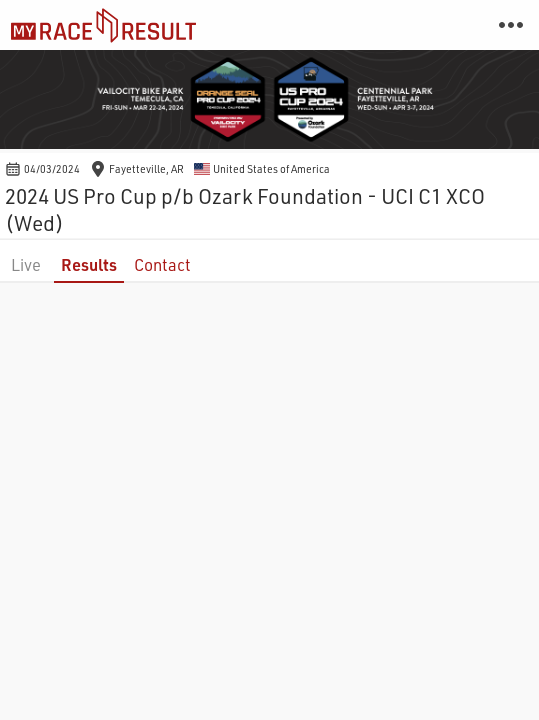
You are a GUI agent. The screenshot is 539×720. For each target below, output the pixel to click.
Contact (162, 264)
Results (89, 264)
